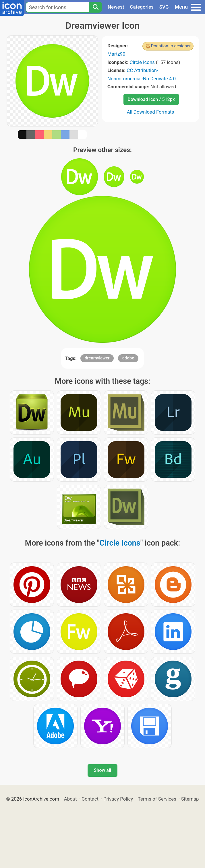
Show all (102, 770)
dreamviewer (97, 358)
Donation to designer (171, 46)
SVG (164, 7)
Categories (142, 7)
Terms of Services (157, 799)
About (70, 799)
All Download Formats (151, 112)
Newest (116, 7)
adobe (128, 358)
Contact (90, 799)
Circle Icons (142, 62)
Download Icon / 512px (151, 99)
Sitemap (190, 799)
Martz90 (116, 54)
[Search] (95, 7)
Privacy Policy (118, 799)
